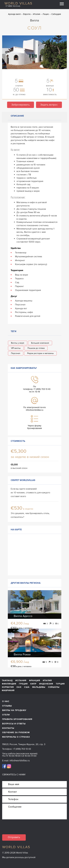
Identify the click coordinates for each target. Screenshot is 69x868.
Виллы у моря (18, 343)
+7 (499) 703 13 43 (22, 749)
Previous (6, 52)
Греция (23, 684)
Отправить (14, 837)
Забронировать (21, 105)
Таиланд (7, 681)
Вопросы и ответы (14, 724)
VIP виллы (16, 348)
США (27, 687)
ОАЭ (19, 687)
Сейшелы (54, 687)
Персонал (16, 353)
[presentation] (24, 829)
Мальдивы (39, 687)
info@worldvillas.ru (35, 410)
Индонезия (46, 684)
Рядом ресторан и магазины (40, 353)
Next (63, 52)
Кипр (33, 684)
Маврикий (8, 691)
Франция (35, 681)
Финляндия (9, 684)
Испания (21, 681)
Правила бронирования (17, 719)
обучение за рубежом (16, 732)
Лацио (46, 14)
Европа (27, 14)
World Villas (18, 3)
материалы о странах (16, 737)
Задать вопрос (49, 105)
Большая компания (40, 343)
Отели (6, 715)
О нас (6, 701)
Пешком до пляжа (36, 348)
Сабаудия (56, 14)
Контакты (8, 728)
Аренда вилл (14, 14)
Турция (60, 684)
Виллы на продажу (14, 710)
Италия (37, 14)
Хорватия (8, 687)
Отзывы (7, 706)
